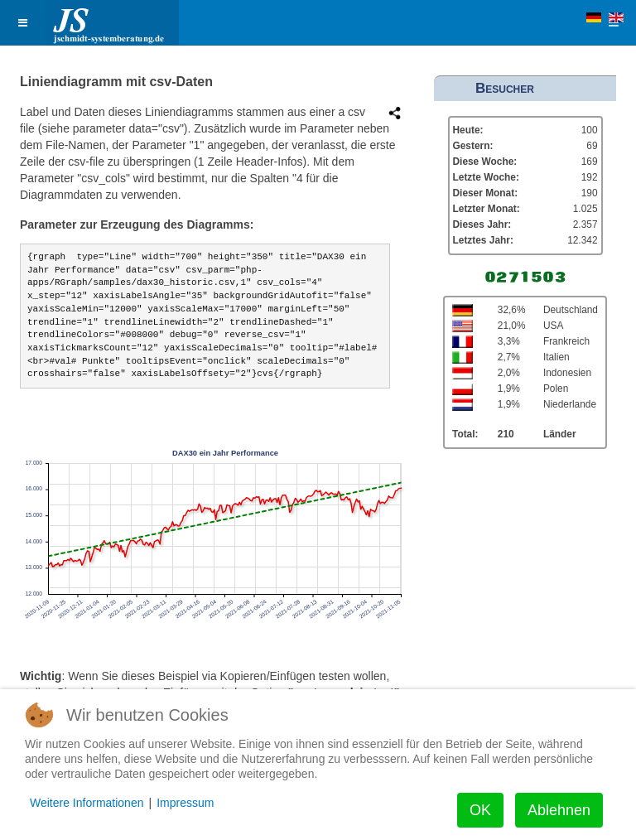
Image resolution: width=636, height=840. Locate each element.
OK (480, 810)
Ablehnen (559, 810)
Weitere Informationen (87, 803)
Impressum (185, 803)
